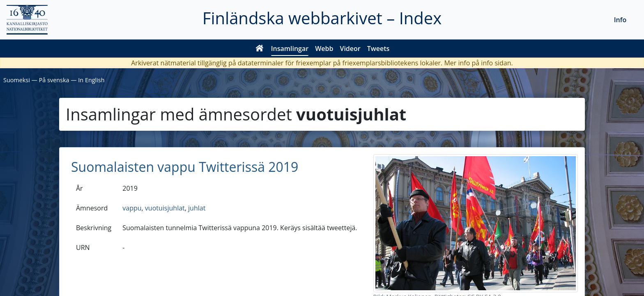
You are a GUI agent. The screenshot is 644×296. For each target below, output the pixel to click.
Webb (324, 49)
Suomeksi (17, 80)
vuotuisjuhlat (165, 208)
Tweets (378, 49)
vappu (132, 208)
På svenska (54, 80)
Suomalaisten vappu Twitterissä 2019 (185, 167)
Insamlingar (290, 49)
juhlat (197, 208)
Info (620, 20)
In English (91, 80)
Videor (350, 49)
